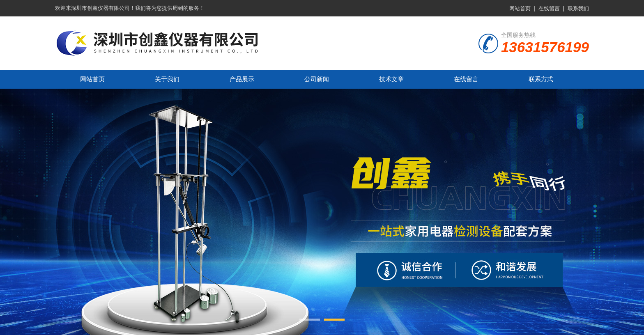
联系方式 (541, 79)
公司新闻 (317, 79)
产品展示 (242, 79)
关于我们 (167, 79)
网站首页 (520, 8)
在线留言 (549, 8)
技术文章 (391, 79)
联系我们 (578, 8)
